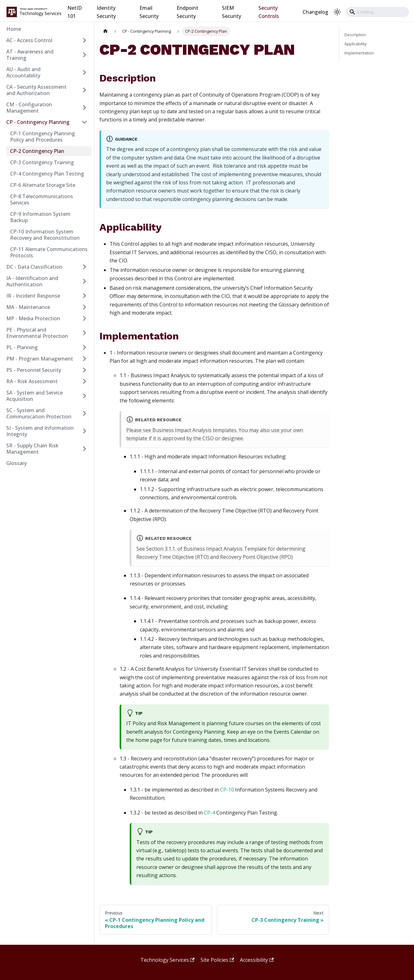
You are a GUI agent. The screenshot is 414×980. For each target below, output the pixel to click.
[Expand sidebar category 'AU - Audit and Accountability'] (84, 72)
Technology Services (167, 960)
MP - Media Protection (33, 318)
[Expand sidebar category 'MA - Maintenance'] (84, 307)
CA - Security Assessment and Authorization (36, 90)
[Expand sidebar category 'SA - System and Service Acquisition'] (84, 396)
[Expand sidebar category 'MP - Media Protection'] (84, 318)
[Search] (377, 12)
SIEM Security (232, 12)
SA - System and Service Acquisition (34, 396)
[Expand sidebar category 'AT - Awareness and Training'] (84, 55)
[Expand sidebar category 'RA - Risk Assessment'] (84, 381)
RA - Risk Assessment (32, 381)
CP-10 (227, 790)
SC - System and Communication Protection (39, 413)
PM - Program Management (40, 359)
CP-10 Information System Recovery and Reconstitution (45, 235)
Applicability (355, 44)
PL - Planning (22, 347)
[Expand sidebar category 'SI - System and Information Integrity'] (84, 431)
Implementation (359, 53)
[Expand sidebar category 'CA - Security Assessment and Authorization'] (84, 90)
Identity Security (106, 12)
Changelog (315, 12)
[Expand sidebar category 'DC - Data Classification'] (84, 267)
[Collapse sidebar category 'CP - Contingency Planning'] (84, 122)
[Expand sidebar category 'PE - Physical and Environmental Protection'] (84, 333)
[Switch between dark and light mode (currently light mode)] (337, 12)
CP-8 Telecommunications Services (42, 199)
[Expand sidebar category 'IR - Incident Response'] (84, 296)
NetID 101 (75, 12)
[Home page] (105, 31)
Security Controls (269, 12)
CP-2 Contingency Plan (37, 151)
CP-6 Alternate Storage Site (43, 185)
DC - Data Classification (34, 267)
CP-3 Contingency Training (42, 162)
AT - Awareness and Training (30, 55)
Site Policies (217, 960)
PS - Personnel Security (34, 370)
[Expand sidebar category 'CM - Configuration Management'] (84, 108)
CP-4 (210, 813)
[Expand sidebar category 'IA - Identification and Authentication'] (84, 281)
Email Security (149, 12)
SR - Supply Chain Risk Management (32, 449)
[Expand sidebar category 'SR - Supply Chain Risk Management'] (84, 449)
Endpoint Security (187, 12)
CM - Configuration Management (29, 108)
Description (355, 35)
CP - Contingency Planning (38, 122)
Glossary (17, 463)
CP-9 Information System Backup (40, 217)
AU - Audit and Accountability (23, 72)
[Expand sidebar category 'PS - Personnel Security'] (84, 370)
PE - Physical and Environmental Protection (37, 333)
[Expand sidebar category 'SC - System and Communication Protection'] (84, 413)
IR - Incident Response (33, 296)
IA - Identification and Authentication (32, 281)
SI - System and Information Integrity (40, 431)
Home (14, 29)
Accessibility (257, 960)
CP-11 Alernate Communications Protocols (49, 252)
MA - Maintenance (28, 307)
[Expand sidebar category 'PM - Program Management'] (84, 359)
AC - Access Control (29, 40)
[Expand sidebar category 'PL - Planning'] (84, 347)
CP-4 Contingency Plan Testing (47, 174)
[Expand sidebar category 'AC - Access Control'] (84, 40)
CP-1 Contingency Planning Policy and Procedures (43, 137)
